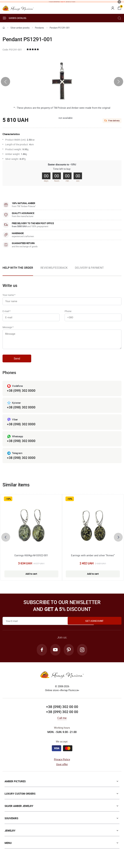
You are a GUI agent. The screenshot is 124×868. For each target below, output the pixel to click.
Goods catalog (14, 18)
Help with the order (18, 268)
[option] (54, 270)
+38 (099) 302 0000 (21, 394)
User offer (62, 769)
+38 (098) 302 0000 (21, 411)
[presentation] (5, 82)
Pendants (39, 28)
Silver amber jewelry (20, 28)
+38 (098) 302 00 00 (62, 712)
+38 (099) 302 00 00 (62, 717)
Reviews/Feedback (54, 268)
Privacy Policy (62, 765)
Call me (62, 723)
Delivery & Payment (89, 268)
